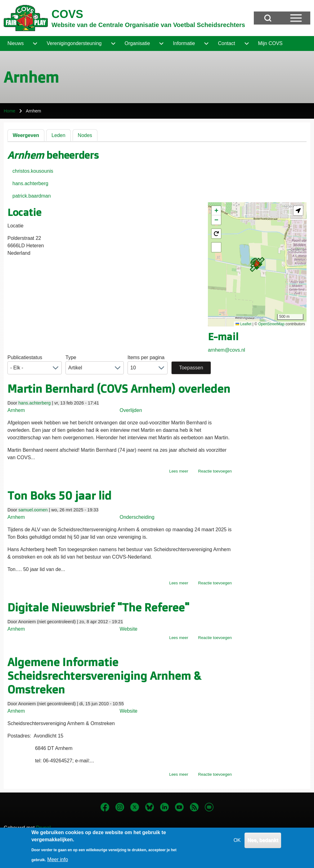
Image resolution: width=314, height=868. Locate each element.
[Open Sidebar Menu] (296, 18)
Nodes (85, 135)
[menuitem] (16, 43)
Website (129, 629)
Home (9, 111)
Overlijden (131, 410)
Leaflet (243, 324)
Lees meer (179, 471)
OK (237, 844)
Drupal (43, 828)
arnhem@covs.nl (227, 350)
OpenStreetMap (271, 324)
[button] (257, 264)
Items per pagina (146, 357)
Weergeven (26, 135)
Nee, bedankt (263, 844)
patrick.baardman (32, 196)
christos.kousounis (33, 171)
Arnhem (16, 410)
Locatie (16, 226)
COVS (67, 14)
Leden (58, 135)
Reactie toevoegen (215, 471)
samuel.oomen (33, 510)
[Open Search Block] (268, 18)
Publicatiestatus (25, 357)
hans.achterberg (30, 183)
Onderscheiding (137, 517)
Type (71, 357)
